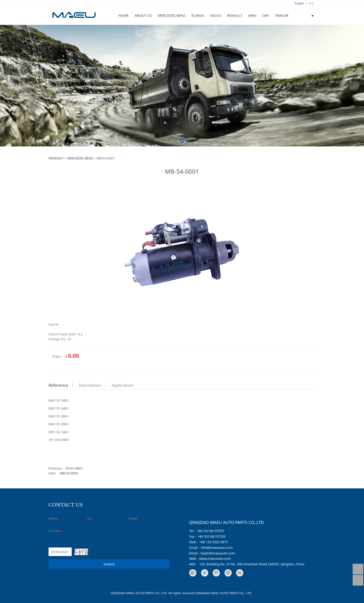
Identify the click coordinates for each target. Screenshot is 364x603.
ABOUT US (143, 15)
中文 (311, 3)
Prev (10, 86)
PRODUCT (56, 158)
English (300, 3)
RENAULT (235, 15)
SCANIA (197, 15)
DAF (266, 15)
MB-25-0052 (69, 473)
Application (123, 385)
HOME (124, 15)
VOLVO (216, 15)
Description (90, 385)
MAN (252, 15)
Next (354, 86)
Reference (58, 385)
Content (52, 531)
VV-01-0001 (74, 468)
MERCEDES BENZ (172, 15)
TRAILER (282, 15)
